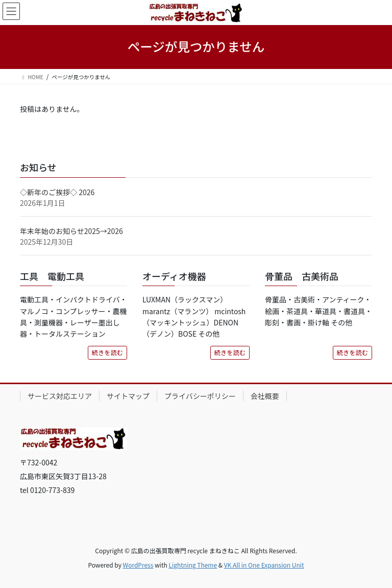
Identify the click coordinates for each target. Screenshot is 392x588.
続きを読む (107, 352)
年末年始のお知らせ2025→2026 (71, 231)
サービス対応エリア (60, 396)
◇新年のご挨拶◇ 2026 (57, 192)
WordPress (138, 565)
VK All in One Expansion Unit (264, 565)
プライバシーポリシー (200, 396)
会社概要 (265, 396)
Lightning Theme (193, 565)
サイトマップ (128, 396)
